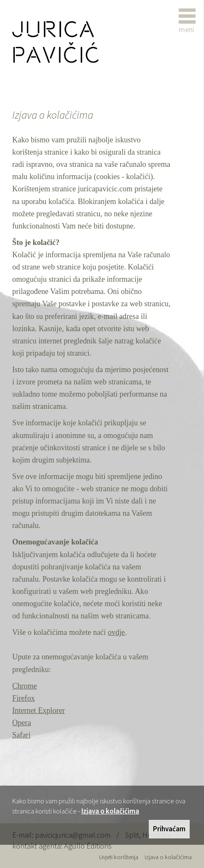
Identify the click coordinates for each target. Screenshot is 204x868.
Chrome (25, 686)
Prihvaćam (169, 829)
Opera (21, 723)
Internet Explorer (39, 710)
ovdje (116, 632)
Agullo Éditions (88, 846)
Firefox (24, 698)
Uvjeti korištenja (119, 857)
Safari (21, 735)
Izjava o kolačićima (110, 811)
